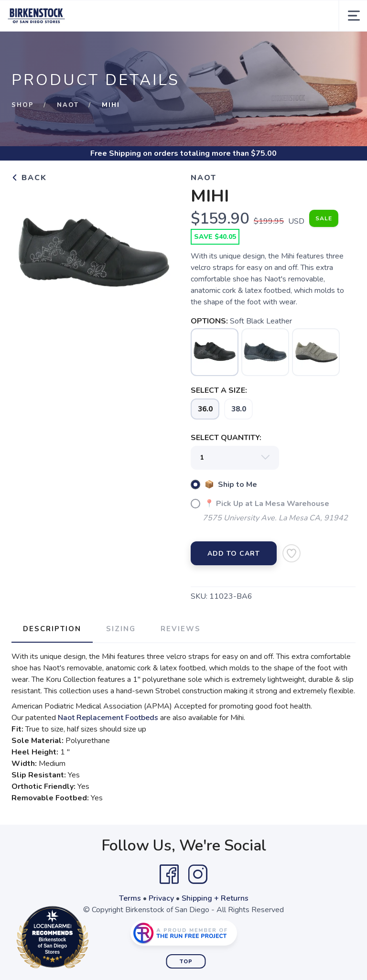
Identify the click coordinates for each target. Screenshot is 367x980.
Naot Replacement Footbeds (108, 718)
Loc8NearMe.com (94, 939)
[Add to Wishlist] (291, 553)
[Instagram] (198, 874)
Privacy (161, 898)
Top (186, 962)
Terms (130, 898)
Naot (68, 105)
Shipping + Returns (215, 898)
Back (29, 178)
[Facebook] (169, 874)
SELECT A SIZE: (219, 390)
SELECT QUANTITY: (226, 438)
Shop (23, 105)
